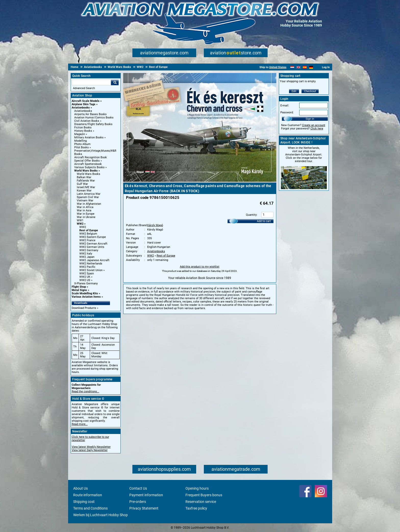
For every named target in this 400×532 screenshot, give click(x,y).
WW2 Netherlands (91, 264)
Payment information (146, 495)
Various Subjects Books (89, 167)
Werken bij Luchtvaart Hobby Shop (101, 515)
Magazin (80, 134)
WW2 (80, 224)
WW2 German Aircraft (93, 244)
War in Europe (86, 214)
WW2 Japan (87, 257)
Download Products (84, 308)
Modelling (80, 141)
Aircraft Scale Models (86, 101)
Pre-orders (138, 502)
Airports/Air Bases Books (90, 114)
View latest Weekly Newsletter (91, 447)
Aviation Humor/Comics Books (94, 118)
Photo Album (82, 144)
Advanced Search (84, 88)
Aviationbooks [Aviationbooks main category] (83, 111)
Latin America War (89, 194)
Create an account (314, 125)
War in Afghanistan (89, 204)
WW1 (80, 220)
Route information (88, 495)
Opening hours (197, 488)
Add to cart (264, 221)
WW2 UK (85, 277)
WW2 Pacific (87, 267)
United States (278, 67)
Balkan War (84, 177)
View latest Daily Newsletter (90, 450)
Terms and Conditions (90, 508)
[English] (299, 67)
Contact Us (138, 488)
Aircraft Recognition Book (91, 157)
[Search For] (91, 82)
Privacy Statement (144, 508)
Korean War (84, 191)
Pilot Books (82, 147)
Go (115, 82)
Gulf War (82, 184)
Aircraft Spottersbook (88, 164)
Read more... (80, 424)
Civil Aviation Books (87, 121)
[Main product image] (200, 181)
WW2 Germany (89, 250)
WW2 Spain (87, 274)
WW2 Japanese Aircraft (94, 260)
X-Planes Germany (86, 283)
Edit (294, 91)
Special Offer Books (87, 161)
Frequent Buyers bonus (204, 495)
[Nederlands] (292, 67)
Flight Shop (79, 287)
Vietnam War (85, 201)
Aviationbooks (81, 108)
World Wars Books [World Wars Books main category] (89, 174)
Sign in (310, 119)
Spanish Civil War (88, 197)
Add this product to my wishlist (200, 267)
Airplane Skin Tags (84, 104)
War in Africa (85, 207)
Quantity (251, 215)
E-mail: (285, 106)
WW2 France (87, 240)
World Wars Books (86, 171)
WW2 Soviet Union (91, 270)
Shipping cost (84, 502)
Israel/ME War (86, 187)
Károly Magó (155, 225)
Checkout (310, 91)
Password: (287, 112)
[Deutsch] (311, 67)
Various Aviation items (86, 297)
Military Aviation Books (89, 137)
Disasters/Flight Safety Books (93, 124)
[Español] (305, 67)
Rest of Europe (89, 230)
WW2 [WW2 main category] (83, 227)
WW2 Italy (86, 254)
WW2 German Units (92, 247)
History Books (83, 131)
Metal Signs (79, 290)
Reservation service (201, 502)
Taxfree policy (196, 508)
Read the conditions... (85, 391)
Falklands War (86, 181)
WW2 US (85, 280)
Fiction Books (83, 128)
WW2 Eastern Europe (93, 237)
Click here (317, 129)
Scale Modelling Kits (85, 293)
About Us (80, 488)
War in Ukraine (86, 217)
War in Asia (84, 210)
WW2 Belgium (88, 234)
